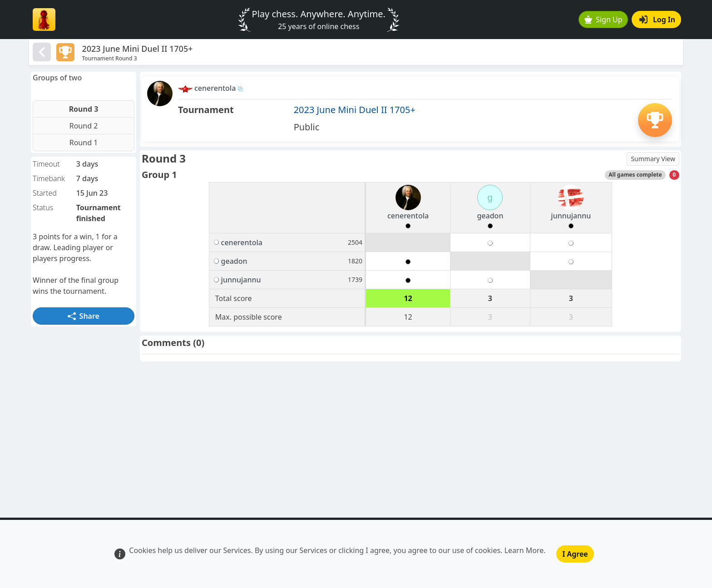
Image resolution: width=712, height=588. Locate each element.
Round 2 (84, 126)
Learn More (524, 550)
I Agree (575, 554)
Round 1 (84, 143)
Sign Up (603, 20)
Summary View (653, 159)
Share (84, 316)
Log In (657, 20)
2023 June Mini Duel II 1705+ (355, 110)
